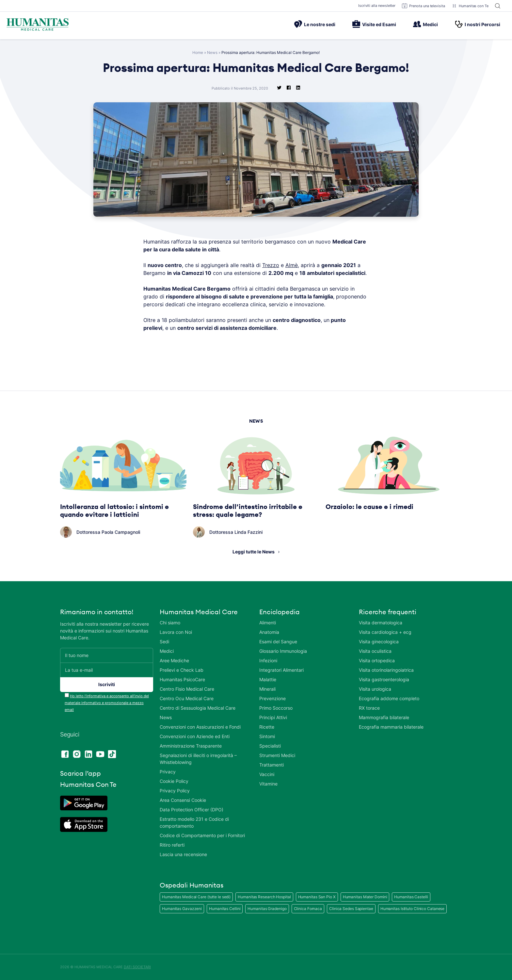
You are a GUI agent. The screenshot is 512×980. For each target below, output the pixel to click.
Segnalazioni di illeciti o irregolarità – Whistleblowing (198, 759)
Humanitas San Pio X (317, 897)
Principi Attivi (273, 717)
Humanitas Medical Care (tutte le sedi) (196, 897)
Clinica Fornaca (308, 909)
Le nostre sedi (315, 24)
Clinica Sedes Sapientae (351, 909)
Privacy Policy (175, 791)
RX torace (369, 708)
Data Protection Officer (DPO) (192, 810)
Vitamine (268, 784)
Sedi (164, 642)
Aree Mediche (174, 660)
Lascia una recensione (183, 854)
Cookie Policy (174, 781)
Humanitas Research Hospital (264, 897)
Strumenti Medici (277, 755)
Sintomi (267, 736)
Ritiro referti (172, 845)
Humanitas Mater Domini (365, 897)
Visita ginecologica (379, 642)
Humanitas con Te (470, 6)
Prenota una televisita (424, 6)
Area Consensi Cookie (183, 800)
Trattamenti (272, 765)
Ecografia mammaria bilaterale (391, 727)
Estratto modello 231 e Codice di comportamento (194, 822)
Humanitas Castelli (411, 897)
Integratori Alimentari (281, 670)
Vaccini (267, 774)
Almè (292, 265)
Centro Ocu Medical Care (187, 698)
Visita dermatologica (381, 623)
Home (198, 52)
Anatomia (269, 632)
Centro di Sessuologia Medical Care (198, 708)
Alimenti (268, 623)
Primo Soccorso (276, 708)
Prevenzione (272, 698)
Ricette (267, 727)
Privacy (168, 772)
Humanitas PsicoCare (182, 679)
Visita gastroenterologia (384, 679)
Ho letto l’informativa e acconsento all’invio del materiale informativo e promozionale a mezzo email (107, 703)
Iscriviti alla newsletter (377, 6)
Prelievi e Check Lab (182, 670)
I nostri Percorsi (478, 24)
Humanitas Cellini (225, 909)
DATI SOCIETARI (137, 967)
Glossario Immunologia (283, 651)
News (212, 52)
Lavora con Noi (176, 632)
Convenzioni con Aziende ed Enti (195, 736)
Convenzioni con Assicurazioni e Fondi (200, 727)
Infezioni (268, 660)
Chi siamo (170, 623)
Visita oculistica (375, 651)
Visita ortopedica (377, 660)
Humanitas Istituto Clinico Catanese (413, 909)
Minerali (267, 689)
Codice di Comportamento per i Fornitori (202, 835)
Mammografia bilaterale (384, 717)
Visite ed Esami (374, 24)
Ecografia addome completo (389, 698)
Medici (425, 24)
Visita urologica (375, 689)
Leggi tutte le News (254, 552)
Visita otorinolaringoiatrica (386, 670)
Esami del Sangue (278, 642)
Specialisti (270, 746)
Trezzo (271, 265)
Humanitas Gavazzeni (182, 909)
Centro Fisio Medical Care (187, 689)
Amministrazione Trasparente (191, 746)
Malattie (268, 679)
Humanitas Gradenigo (267, 909)
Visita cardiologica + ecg (385, 632)
